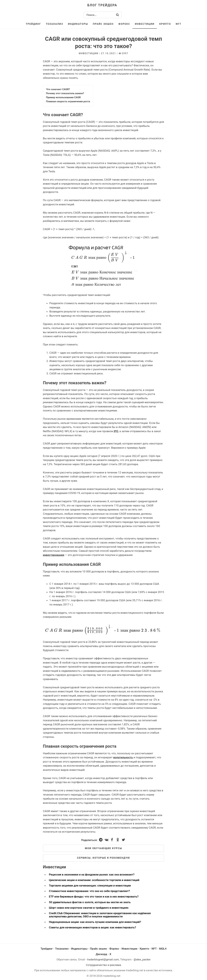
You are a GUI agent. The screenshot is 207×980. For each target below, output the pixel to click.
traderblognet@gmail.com (103, 959)
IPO (116, 431)
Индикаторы (78, 24)
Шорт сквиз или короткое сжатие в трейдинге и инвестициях (89, 908)
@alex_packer (142, 959)
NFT (179, 24)
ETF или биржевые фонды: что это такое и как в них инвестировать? (94, 897)
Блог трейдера (102, 5)
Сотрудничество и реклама (103, 965)
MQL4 (163, 949)
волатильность (123, 757)
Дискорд (101, 954)
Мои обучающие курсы (103, 848)
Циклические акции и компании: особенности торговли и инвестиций (94, 880)
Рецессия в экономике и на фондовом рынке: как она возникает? (92, 875)
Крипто (165, 24)
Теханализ (54, 24)
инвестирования (54, 555)
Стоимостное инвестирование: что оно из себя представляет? (89, 891)
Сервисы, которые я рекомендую (103, 858)
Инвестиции (145, 24)
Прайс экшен (103, 24)
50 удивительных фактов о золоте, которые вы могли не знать (90, 902)
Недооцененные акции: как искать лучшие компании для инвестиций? (95, 922)
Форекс (124, 24)
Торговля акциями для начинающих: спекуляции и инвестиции (90, 886)
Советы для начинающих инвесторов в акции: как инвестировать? (93, 927)
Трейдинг (33, 24)
